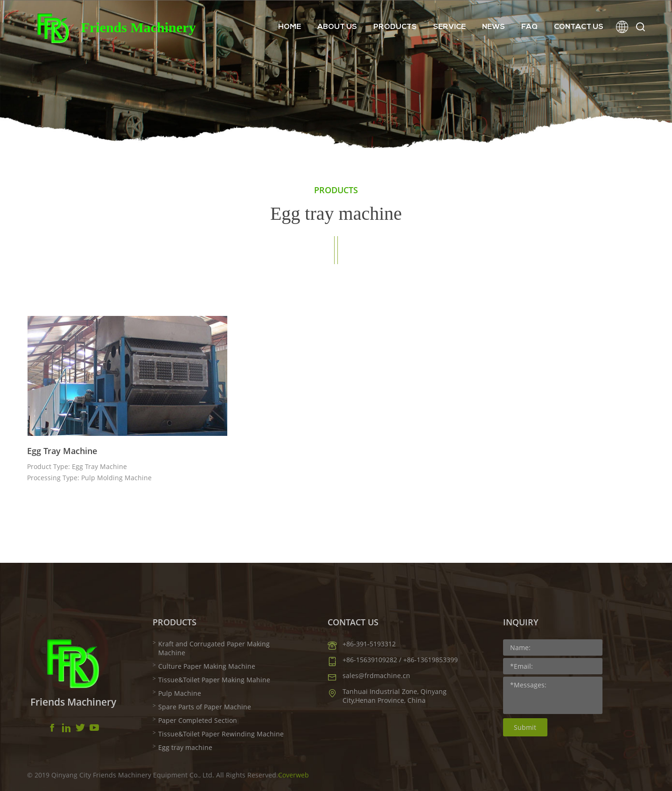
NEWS (493, 27)
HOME (290, 27)
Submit (525, 727)
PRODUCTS (395, 27)
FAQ (529, 27)
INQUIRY (521, 622)
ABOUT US (337, 27)
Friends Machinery (139, 27)
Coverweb (294, 775)
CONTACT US (579, 27)
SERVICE (449, 27)
